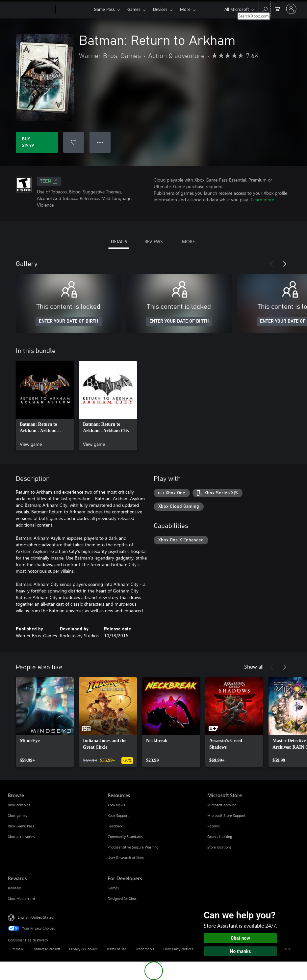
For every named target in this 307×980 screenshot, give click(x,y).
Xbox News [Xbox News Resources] (116, 805)
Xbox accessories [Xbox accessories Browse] (21, 836)
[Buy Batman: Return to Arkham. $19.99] (37, 142)
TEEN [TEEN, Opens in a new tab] (49, 181)
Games (134, 9)
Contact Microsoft (46, 949)
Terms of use (116, 949)
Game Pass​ (104, 9)
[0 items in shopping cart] (277, 8)
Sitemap (16, 949)
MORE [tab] (188, 241)
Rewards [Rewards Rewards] (15, 888)
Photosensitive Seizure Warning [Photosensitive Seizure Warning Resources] (133, 847)
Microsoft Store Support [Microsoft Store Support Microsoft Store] (226, 815)
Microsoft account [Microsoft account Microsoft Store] (222, 805)
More (185, 9)
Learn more (263, 200)
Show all (254, 666)
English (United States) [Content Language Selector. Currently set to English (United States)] (36, 917)
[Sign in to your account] (291, 9)
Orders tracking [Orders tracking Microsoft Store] (220, 836)
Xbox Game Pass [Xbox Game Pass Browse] (21, 826)
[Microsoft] (30, 9)
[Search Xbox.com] (265, 8)
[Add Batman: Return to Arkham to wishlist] (74, 142)
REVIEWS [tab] (153, 241)
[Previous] (271, 264)
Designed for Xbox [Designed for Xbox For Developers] (122, 898)
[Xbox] (74, 9)
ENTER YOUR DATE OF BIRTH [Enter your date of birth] (69, 321)
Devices (160, 9)
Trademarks (145, 949)
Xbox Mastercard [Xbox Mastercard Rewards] (21, 898)
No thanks (241, 951)
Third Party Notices (178, 949)
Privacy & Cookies (83, 949)
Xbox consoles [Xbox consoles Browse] (19, 805)
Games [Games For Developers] (113, 888)
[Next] (285, 264)
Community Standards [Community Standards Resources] (125, 836)
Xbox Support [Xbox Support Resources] (118, 815)
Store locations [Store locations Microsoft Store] (219, 847)
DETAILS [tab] (119, 241)
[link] (45, 406)
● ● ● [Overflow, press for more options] (100, 142)
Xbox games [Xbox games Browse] (17, 815)
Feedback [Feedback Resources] (115, 826)
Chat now (240, 938)
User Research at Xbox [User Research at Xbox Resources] (126, 858)
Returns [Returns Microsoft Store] (214, 826)
